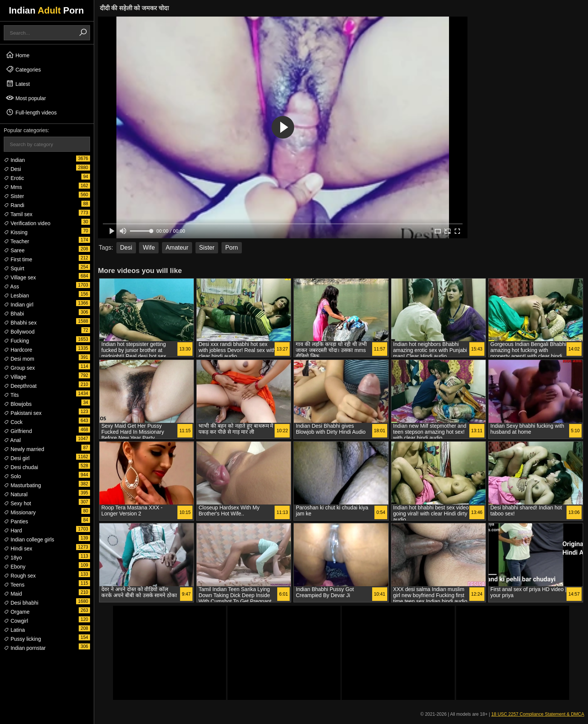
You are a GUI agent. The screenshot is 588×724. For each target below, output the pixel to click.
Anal (12, 440)
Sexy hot (17, 503)
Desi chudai (21, 467)
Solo (12, 476)
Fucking (16, 341)
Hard (13, 530)
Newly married (24, 449)
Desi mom (19, 359)
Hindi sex (18, 549)
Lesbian (16, 296)
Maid (13, 594)
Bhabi (14, 314)
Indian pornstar (25, 648)
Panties (16, 521)
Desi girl (17, 458)
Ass (11, 287)
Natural (16, 494)
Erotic (14, 178)
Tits (11, 395)
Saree (14, 250)
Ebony (15, 567)
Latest (18, 84)
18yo (13, 558)
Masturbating (22, 485)
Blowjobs (18, 404)
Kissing (16, 232)
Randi (14, 205)
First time (18, 259)
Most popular (26, 98)
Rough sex (20, 576)
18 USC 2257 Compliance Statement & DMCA (538, 714)
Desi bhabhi (21, 603)
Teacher (16, 241)
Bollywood (19, 332)
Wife (149, 248)
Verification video (27, 223)
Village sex (20, 277)
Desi (12, 169)
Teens (14, 585)
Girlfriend (18, 431)
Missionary (20, 512)
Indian (14, 160)
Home (18, 55)
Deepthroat (20, 386)
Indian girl (19, 305)
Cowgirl (16, 621)
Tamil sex (18, 214)
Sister (14, 196)
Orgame (17, 612)
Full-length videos (31, 112)
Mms (13, 187)
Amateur (177, 248)
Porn (232, 248)
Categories (23, 69)
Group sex (19, 368)
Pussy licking (22, 639)
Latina (14, 630)
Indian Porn (46, 10)
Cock (13, 422)
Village (15, 377)
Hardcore (18, 350)
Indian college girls (29, 540)
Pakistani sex (23, 413)
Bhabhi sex (20, 323)
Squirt (14, 268)
